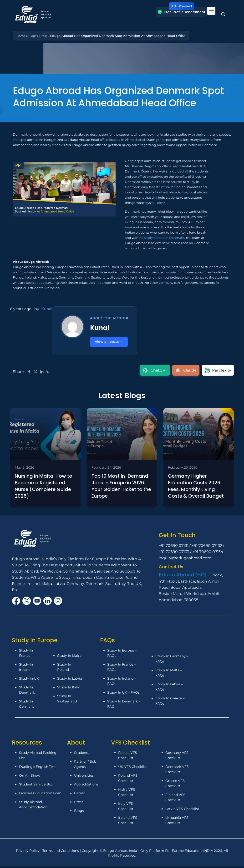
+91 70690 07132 (207, 547)
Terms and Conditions (61, 853)
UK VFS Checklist (133, 769)
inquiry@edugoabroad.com (185, 560)
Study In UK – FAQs (123, 694)
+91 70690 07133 (174, 554)
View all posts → (111, 342)
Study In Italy (68, 689)
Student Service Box (36, 786)
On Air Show (30, 777)
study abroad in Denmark (164, 238)
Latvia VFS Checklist (182, 811)
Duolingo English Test (37, 769)
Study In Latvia (70, 680)
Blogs (33, 36)
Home (21, 36)
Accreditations (87, 786)
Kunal (47, 309)
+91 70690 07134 (208, 554)
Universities (84, 777)
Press (45, 36)
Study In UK (29, 680)
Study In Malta (69, 657)
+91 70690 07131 (174, 547)
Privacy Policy (28, 853)
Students (82, 755)
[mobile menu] (211, 11)
